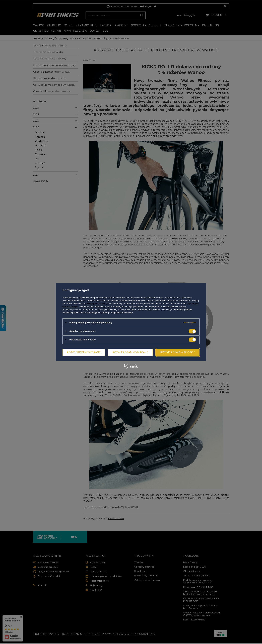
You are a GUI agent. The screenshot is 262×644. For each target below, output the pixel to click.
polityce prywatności (95, 304)
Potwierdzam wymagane (130, 352)
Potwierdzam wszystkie (178, 352)
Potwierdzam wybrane (84, 352)
